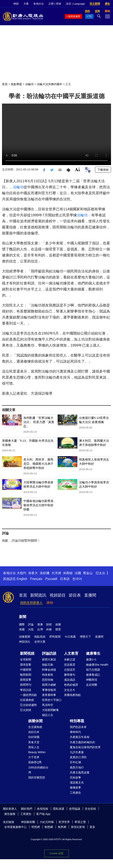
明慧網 (36, 827)
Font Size (77, 169)
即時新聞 (55, 637)
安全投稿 (90, 809)
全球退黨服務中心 (15, 827)
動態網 (49, 827)
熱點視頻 (40, 637)
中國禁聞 (26, 670)
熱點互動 (48, 665)
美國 (22, 629)
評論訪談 (49, 653)
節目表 (75, 595)
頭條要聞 (25, 637)
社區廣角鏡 (27, 700)
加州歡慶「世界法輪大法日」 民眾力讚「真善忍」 (39, 422)
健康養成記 (93, 675)
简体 (59, 4)
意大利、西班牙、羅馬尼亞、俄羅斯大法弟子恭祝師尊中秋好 (38, 464)
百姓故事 (75, 777)
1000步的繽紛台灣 (38, 770)
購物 (50, 603)
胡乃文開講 (93, 670)
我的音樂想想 (37, 777)
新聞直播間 (74, 16)
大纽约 (21, 573)
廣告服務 (10, 814)
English (22, 579)
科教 (49, 629)
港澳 (40, 624)
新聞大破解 (49, 685)
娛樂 (58, 624)
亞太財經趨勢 (28, 705)
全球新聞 (26, 659)
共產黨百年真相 (80, 737)
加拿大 (33, 573)
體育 (58, 629)
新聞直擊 (26, 680)
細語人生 (48, 715)
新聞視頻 (27, 653)
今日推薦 (70, 637)
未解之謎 (70, 659)
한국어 (77, 579)
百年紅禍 (75, 762)
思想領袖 (48, 680)
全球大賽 (40, 642)
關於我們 (27, 809)
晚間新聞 (26, 675)
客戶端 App (43, 814)
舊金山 (88, 573)
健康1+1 (91, 659)
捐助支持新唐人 (31, 603)
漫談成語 (70, 680)
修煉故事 (75, 787)
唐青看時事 (49, 695)
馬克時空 (48, 705)
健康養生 (93, 653)
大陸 (31, 629)
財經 (49, 624)
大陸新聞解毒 (50, 710)
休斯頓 (68, 573)
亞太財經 (26, 710)
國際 (22, 624)
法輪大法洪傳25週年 (50, 84)
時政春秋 (48, 675)
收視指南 (43, 809)
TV (90, 16)
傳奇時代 (75, 732)
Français (36, 579)
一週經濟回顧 (28, 695)
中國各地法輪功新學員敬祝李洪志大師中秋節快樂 (38, 505)
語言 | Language (75, 4)
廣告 (107, 4)
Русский (51, 579)
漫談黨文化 (77, 782)
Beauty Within (37, 752)
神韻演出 (25, 642)
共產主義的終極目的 (82, 742)
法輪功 (29, 84)
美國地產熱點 (72, 695)
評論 (31, 624)
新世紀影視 (78, 827)
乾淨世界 (64, 822)
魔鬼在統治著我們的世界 (85, 747)
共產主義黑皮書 (80, 772)
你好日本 (34, 732)
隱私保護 (59, 809)
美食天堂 (34, 742)
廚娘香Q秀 (35, 762)
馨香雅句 (70, 675)
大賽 (26, 4)
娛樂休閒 (35, 721)
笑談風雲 (70, 665)
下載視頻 (103, 170)
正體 (51, 4)
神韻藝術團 (28, 822)
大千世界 (34, 757)
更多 (92, 827)
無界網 (62, 827)
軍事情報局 (49, 690)
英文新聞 (95, 4)
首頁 (5, 84)
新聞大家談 (49, 659)
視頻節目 (58, 595)
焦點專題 (16, 84)
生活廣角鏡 (35, 727)
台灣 (40, 629)
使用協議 (75, 809)
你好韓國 (34, 737)
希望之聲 (80, 822)
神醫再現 (92, 680)
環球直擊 (26, 665)
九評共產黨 (77, 752)
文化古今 (70, 690)
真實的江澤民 (78, 757)
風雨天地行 (77, 767)
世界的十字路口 (52, 700)
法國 (78, 573)
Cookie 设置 (56, 853)
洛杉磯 (45, 573)
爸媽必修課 (71, 685)
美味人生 (34, 747)
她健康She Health (97, 665)
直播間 (90, 595)
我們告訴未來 (78, 727)
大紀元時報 (47, 822)
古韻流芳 (70, 670)
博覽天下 (85, 637)
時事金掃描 (49, 670)
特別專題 (77, 721)
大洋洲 (56, 573)
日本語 (65, 579)
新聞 (23, 617)
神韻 (16, 4)
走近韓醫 (92, 685)
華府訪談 (26, 690)
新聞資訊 (38, 595)
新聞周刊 (26, 685)
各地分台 (39, 4)
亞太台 (100, 573)
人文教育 (71, 653)
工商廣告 (75, 793)
